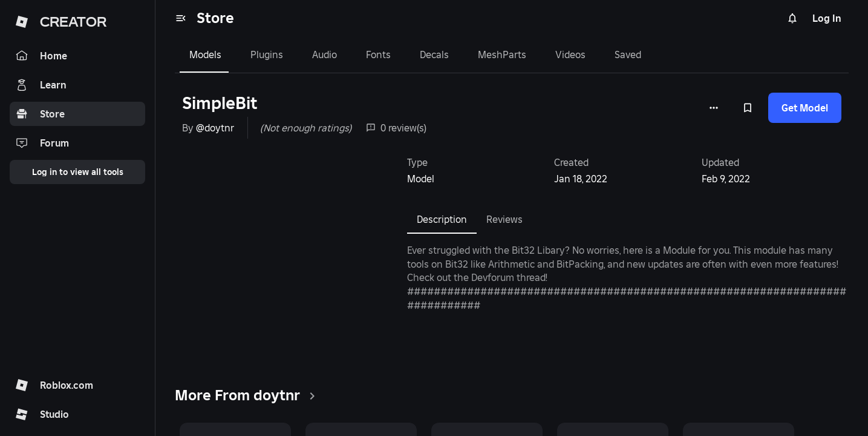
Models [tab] (205, 54)
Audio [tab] (325, 54)
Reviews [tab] (504, 219)
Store (215, 18)
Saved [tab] (628, 54)
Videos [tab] (570, 54)
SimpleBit (220, 103)
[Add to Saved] (748, 108)
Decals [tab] (434, 54)
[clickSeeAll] (312, 396)
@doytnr (215, 128)
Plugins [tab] (267, 54)
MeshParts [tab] (502, 54)
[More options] (714, 108)
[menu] (181, 18)
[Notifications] (792, 18)
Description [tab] (442, 219)
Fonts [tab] (378, 54)
